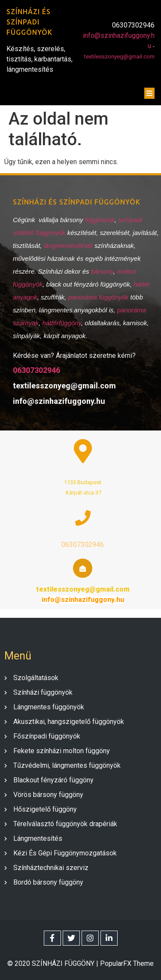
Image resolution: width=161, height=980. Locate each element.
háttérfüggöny (62, 323)
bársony (102, 271)
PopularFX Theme (127, 963)
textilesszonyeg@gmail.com (119, 56)
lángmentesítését (69, 246)
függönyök (100, 220)
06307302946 (36, 370)
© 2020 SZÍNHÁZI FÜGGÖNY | (54, 963)
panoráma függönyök (98, 297)
